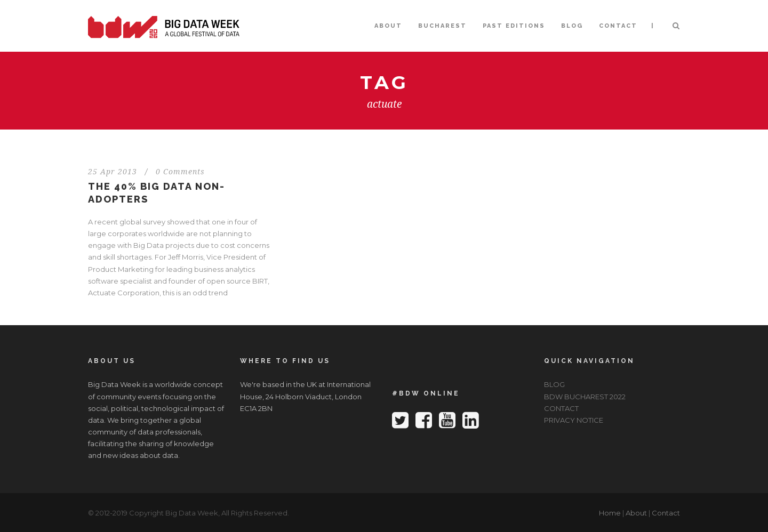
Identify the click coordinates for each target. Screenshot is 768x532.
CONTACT (618, 26)
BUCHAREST (442, 26)
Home (610, 513)
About (636, 513)
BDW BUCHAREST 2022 (585, 397)
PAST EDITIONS (514, 26)
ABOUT (388, 26)
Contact (666, 513)
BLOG (572, 26)
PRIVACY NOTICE (574, 420)
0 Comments (180, 172)
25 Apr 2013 (113, 172)
